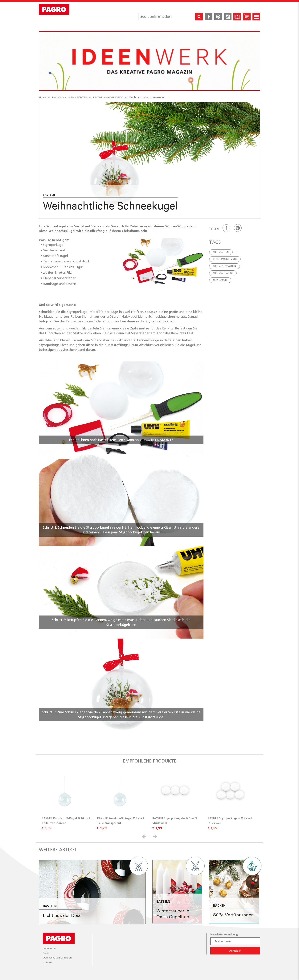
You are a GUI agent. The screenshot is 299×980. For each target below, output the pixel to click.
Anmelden (235, 951)
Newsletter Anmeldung (224, 934)
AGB (45, 953)
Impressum (49, 948)
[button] (145, 836)
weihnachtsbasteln (225, 266)
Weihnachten (221, 252)
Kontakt (47, 962)
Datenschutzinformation (57, 958)
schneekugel (220, 280)
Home (43, 97)
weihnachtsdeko (223, 273)
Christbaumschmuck (225, 259)
